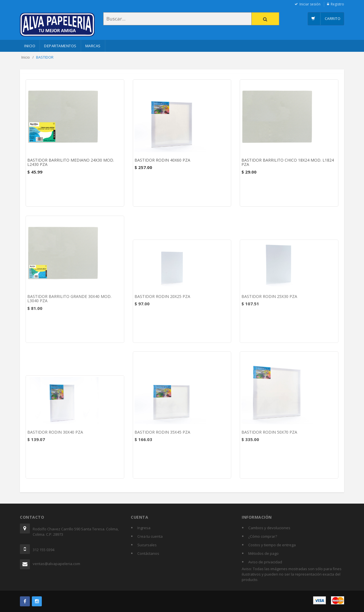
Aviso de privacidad (265, 562)
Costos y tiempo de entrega (272, 545)
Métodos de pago (263, 553)
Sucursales (147, 545)
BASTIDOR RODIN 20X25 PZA (162, 299)
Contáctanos (148, 553)
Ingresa (144, 528)
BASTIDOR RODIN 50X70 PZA (269, 434)
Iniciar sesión (310, 4)
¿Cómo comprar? (263, 536)
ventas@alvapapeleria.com (56, 564)
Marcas (93, 46)
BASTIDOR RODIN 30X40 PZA (55, 434)
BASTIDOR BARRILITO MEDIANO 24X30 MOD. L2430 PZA (71, 162)
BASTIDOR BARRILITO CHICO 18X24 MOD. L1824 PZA (288, 162)
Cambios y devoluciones (269, 528)
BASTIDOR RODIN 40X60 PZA (162, 160)
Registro (337, 4)
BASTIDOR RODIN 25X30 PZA (269, 299)
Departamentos (60, 46)
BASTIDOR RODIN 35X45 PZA (162, 434)
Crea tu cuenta (150, 536)
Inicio (30, 46)
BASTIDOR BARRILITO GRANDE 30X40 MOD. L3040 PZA (69, 301)
